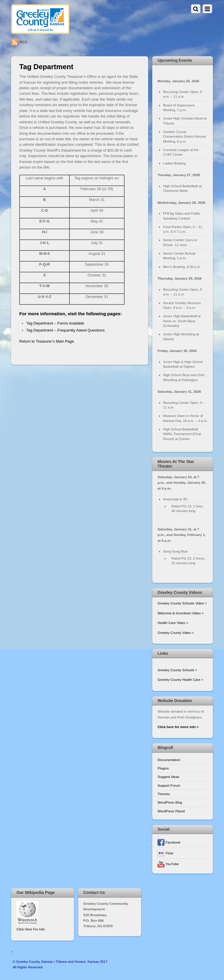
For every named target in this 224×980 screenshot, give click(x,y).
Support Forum (169, 785)
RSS (23, 42)
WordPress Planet (171, 811)
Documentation (169, 760)
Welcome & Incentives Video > (181, 613)
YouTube (168, 864)
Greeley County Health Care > (180, 680)
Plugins (163, 768)
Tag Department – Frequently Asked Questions (65, 330)
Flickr (166, 853)
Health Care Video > (173, 623)
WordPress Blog (170, 802)
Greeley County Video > (176, 633)
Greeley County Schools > (177, 670)
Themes (164, 794)
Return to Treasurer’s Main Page (47, 341)
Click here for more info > (178, 727)
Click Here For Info (30, 929)
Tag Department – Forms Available (55, 323)
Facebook (169, 842)
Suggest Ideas (168, 777)
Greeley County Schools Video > (182, 603)
